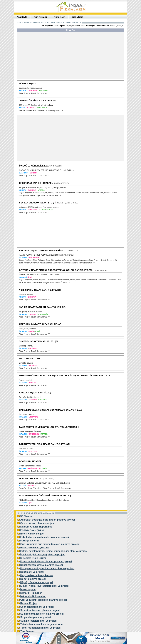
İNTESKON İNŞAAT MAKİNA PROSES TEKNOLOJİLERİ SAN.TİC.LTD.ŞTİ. (56, 270)
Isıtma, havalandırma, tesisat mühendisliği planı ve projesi (54, 551)
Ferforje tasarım (29, 541)
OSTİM (44, 468)
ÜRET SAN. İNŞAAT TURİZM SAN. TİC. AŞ (40, 324)
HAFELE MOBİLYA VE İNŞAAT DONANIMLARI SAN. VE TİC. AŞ (51, 410)
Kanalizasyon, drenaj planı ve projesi (42, 565)
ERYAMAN (43, 91)
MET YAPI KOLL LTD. (30, 358)
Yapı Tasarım (28, 631)
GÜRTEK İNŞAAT (28, 83)
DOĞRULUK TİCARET (30, 461)
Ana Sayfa (22, 17)
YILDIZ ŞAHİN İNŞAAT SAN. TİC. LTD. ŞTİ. (40, 290)
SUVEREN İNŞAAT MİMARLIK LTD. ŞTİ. (39, 341)
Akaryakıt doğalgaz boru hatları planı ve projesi (48, 520)
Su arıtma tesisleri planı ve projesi (40, 610)
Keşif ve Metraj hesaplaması (36, 575)
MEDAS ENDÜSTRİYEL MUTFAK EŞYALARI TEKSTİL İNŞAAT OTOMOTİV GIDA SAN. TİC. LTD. (66, 376)
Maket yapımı (28, 589)
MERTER (44, 434)
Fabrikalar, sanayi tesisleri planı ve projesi (45, 537)
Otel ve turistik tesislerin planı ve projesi (44, 600)
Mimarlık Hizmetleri (31, 593)
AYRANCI (41, 190)
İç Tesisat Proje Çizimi (33, 558)
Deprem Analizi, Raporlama (36, 527)
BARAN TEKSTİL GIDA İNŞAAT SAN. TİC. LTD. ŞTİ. (45, 444)
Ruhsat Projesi (29, 603)
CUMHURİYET (41, 108)
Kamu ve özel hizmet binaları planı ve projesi (46, 562)
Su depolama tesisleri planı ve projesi (42, 614)
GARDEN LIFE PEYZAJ (31, 478)
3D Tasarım (27, 516)
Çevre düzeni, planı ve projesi (37, 523)
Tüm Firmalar (40, 17)
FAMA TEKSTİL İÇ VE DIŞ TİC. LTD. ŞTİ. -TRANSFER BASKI (49, 427)
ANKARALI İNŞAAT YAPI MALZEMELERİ (39, 250)
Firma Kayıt (59, 17)
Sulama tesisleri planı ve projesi (39, 621)
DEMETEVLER (47, 210)
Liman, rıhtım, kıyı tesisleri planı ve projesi (45, 586)
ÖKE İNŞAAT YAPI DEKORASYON (36, 183)
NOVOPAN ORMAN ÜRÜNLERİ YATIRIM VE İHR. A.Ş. (45, 496)
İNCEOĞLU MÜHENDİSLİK (32, 166)
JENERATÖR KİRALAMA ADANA (36, 101)
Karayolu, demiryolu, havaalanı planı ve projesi (47, 568)
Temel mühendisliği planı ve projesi (41, 628)
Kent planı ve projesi (32, 572)
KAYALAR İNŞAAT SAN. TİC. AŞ (35, 393)
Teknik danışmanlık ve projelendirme (41, 624)
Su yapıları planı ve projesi (36, 617)
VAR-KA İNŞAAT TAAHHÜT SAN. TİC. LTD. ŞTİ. (43, 307)
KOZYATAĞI (43, 314)
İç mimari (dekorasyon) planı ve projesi (43, 555)
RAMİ (37, 331)
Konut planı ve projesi (33, 579)
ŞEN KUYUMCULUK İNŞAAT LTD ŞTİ (38, 203)
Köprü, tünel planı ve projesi (37, 582)
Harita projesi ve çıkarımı (35, 548)
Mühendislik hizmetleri (33, 596)
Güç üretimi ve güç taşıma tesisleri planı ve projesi (50, 544)
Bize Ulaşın (77, 17)
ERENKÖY (42, 400)
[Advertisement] (45, 57)
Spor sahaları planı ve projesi (37, 607)
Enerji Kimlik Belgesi (32, 534)
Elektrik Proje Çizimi (32, 530)
